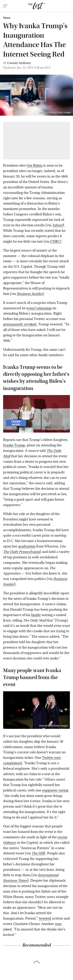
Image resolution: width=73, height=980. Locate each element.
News (7, 18)
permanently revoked (20, 324)
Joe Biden (35, 166)
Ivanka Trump (14, 445)
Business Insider (30, 294)
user (58, 924)
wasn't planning (39, 308)
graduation (27, 546)
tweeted (45, 918)
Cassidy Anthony (19, 63)
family (36, 615)
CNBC (55, 242)
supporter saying (55, 790)
